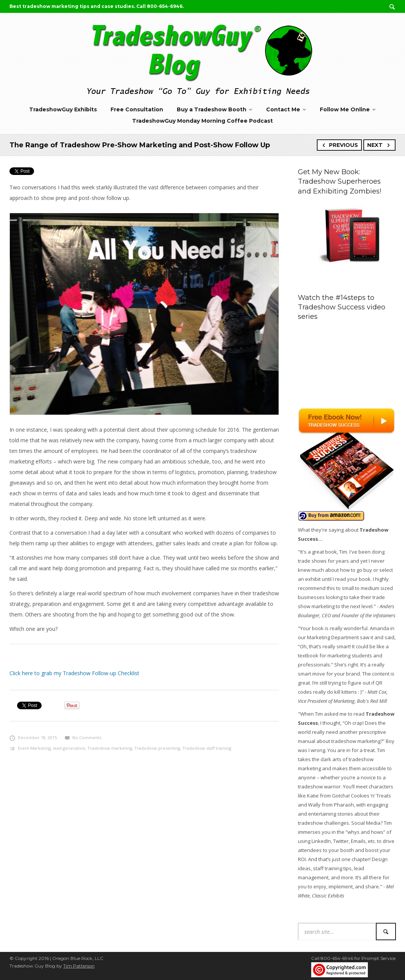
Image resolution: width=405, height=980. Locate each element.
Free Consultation (137, 109)
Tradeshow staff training (207, 748)
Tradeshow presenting (157, 748)
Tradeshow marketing (110, 748)
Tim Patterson (79, 966)
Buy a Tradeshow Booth (212, 109)
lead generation (69, 748)
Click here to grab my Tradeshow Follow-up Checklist (74, 673)
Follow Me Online (345, 109)
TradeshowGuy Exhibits (63, 109)
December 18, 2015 (33, 737)
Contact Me (283, 109)
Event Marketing (34, 748)
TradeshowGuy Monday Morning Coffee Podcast (202, 121)
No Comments (83, 737)
